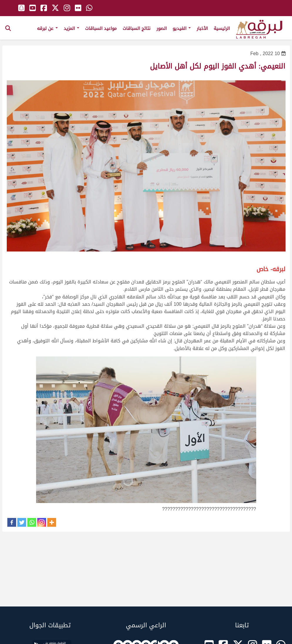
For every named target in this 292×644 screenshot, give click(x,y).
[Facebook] (12, 522)
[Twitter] (22, 522)
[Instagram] (42, 522)
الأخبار (202, 28)
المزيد (71, 28)
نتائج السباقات (137, 28)
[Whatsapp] (32, 522)
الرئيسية (222, 28)
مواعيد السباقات (101, 28)
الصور (162, 28)
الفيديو (182, 28)
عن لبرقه (47, 28)
